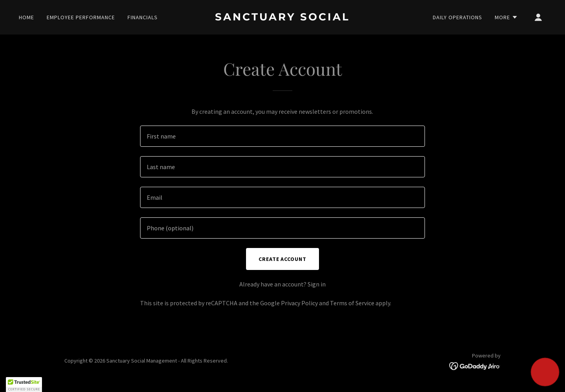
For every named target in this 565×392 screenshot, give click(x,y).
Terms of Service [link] (352, 303)
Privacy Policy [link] (299, 303)
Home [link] (26, 17)
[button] (506, 17)
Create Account (283, 259)
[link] (282, 18)
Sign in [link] (317, 284)
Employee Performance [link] (81, 17)
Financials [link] (143, 17)
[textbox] (282, 136)
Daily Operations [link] (457, 17)
